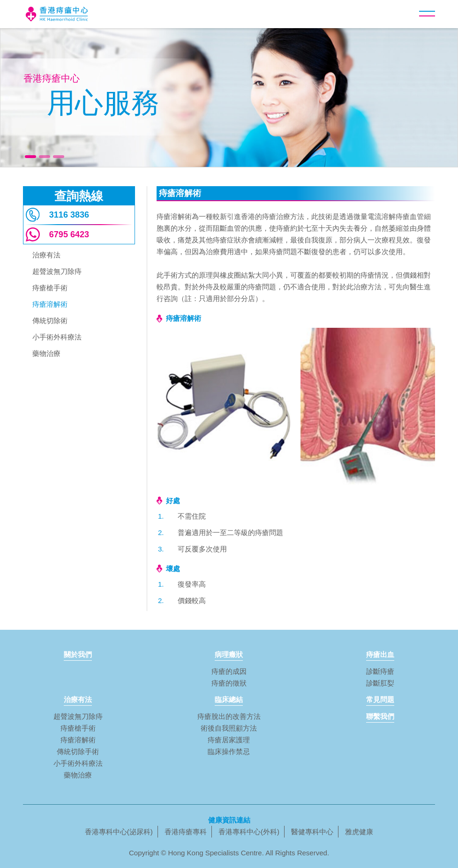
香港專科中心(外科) (249, 832)
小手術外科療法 (57, 337)
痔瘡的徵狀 (229, 683)
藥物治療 (46, 354)
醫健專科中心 (312, 832)
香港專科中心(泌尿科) (119, 832)
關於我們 (78, 654)
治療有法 (46, 255)
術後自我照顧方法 (229, 728)
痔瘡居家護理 (229, 740)
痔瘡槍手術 (50, 288)
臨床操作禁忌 (229, 751)
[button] (427, 13)
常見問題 (380, 699)
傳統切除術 (50, 321)
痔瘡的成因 (229, 671)
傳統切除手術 (78, 751)
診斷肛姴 (380, 683)
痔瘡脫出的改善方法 (229, 716)
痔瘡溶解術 (50, 305)
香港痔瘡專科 (186, 832)
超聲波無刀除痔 (57, 272)
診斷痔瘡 (380, 671)
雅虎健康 (359, 832)
